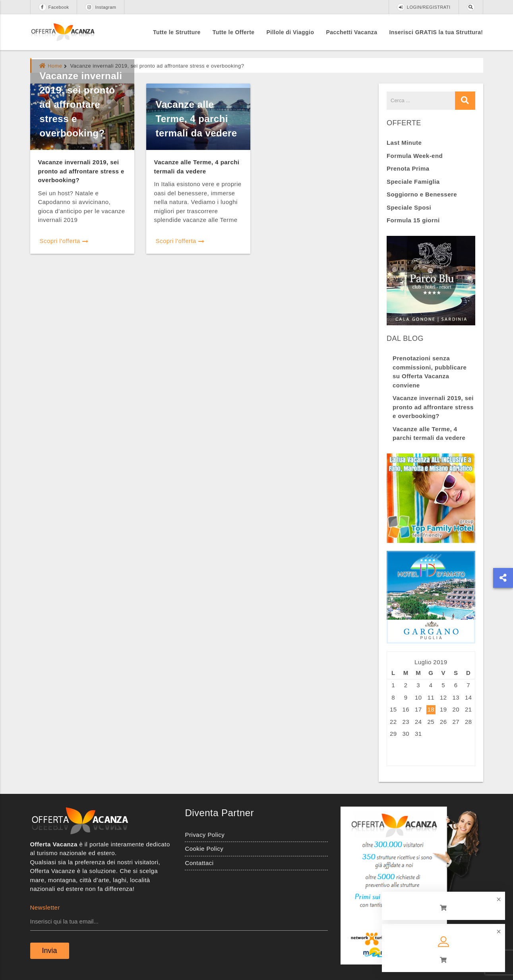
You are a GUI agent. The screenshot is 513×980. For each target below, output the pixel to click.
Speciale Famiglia (413, 182)
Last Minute (404, 143)
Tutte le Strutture (177, 32)
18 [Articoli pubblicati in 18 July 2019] (431, 709)
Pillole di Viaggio (290, 32)
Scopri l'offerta (64, 241)
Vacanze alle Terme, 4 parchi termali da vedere (196, 119)
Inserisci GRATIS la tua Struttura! (436, 32)
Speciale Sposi (409, 207)
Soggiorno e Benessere (422, 194)
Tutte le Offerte (234, 32)
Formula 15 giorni (413, 220)
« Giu (395, 753)
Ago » (415, 753)
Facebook (54, 7)
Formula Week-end (415, 156)
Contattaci (199, 863)
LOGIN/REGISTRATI (424, 7)
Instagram (101, 7)
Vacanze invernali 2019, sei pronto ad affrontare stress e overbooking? (81, 104)
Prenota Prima (408, 168)
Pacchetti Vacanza (351, 32)
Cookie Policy (204, 849)
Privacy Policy (205, 835)
